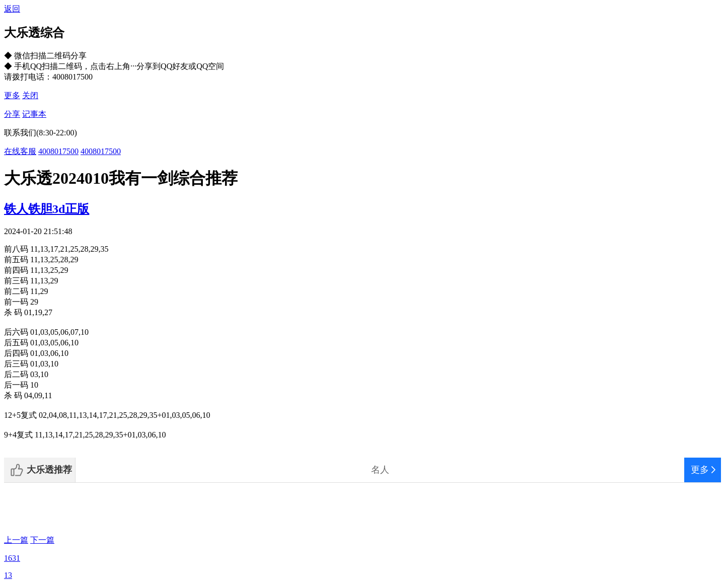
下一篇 (42, 540)
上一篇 (16, 540)
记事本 (34, 114)
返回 (12, 9)
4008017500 (58, 151)
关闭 (30, 95)
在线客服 (20, 151)
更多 (12, 95)
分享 (12, 114)
